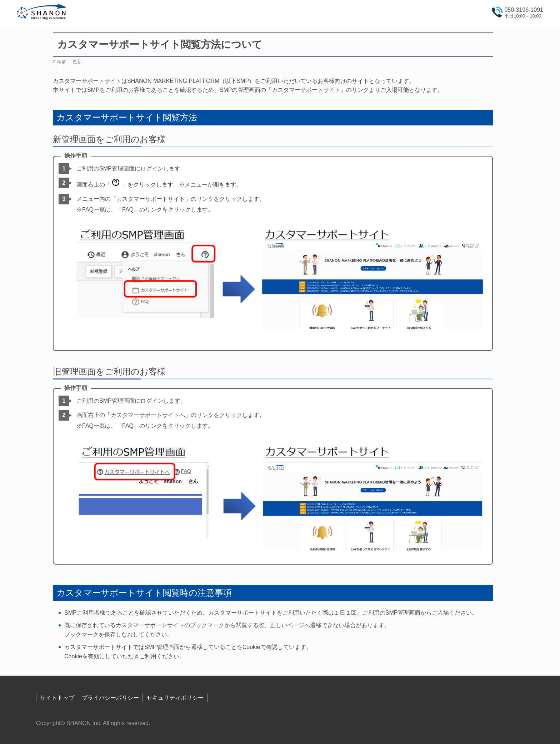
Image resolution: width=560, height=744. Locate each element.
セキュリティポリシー (175, 698)
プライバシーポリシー (110, 698)
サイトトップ (57, 698)
